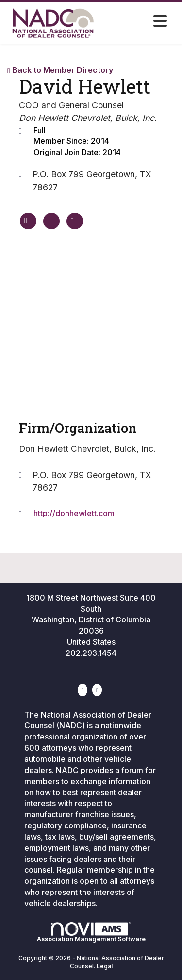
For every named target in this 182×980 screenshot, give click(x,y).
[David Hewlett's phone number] (51, 221)
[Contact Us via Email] (97, 690)
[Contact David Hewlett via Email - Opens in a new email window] (75, 221)
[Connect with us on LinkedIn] (83, 690)
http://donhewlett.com (74, 513)
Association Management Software (91, 932)
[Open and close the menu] (136, 21)
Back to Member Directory (60, 70)
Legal (105, 966)
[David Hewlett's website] (28, 221)
